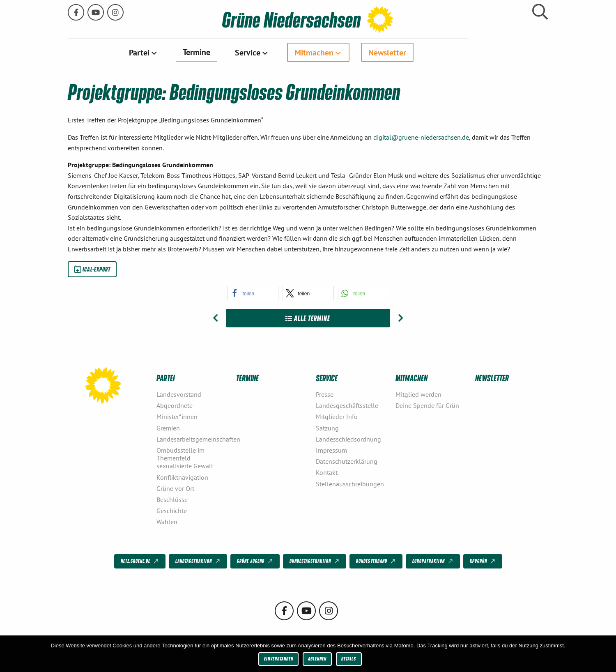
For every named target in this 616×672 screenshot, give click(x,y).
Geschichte (172, 510)
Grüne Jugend (255, 561)
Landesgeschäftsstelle (347, 405)
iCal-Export (92, 269)
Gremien (168, 428)
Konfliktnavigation (182, 477)
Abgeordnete (175, 405)
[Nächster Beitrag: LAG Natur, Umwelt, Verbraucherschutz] (401, 318)
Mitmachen (354, 52)
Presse (325, 394)
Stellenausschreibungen (350, 483)
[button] (253, 293)
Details (349, 659)
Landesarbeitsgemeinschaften (193, 439)
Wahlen (167, 522)
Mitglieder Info (337, 417)
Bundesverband (376, 561)
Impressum (331, 450)
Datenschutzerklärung (347, 461)
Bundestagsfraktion (315, 561)
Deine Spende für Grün (427, 405)
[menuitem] (183, 52)
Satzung (327, 428)
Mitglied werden (418, 394)
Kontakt (327, 472)
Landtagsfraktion (198, 561)
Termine (236, 52)
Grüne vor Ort (175, 488)
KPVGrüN (483, 561)
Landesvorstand (179, 394)
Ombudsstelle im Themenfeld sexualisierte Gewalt (185, 458)
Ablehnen (317, 659)
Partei (179, 52)
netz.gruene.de (140, 561)
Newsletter (427, 52)
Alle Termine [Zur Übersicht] (308, 318)
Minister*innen (177, 417)
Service (287, 52)
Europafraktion (433, 561)
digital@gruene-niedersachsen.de (421, 137)
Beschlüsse (172, 499)
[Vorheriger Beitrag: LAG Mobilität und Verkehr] (215, 318)
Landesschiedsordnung (348, 439)
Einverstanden (279, 659)
